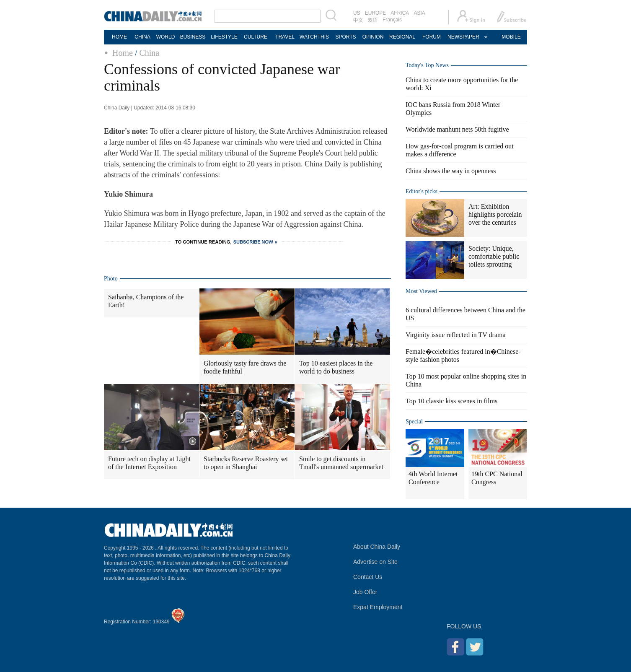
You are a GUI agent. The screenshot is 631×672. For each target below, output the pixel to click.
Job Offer (365, 592)
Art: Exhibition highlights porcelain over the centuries (495, 214)
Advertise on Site (375, 562)
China (149, 53)
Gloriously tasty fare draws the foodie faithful (245, 367)
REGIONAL (402, 37)
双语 (373, 20)
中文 (358, 20)
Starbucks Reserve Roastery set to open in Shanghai (246, 463)
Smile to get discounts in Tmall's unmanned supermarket (341, 463)
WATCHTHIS (314, 37)
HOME (119, 37)
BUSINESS (193, 37)
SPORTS (345, 37)
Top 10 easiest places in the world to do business (336, 367)
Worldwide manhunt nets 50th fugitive (457, 129)
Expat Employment (378, 607)
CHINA (142, 37)
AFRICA (400, 13)
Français (392, 20)
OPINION (373, 37)
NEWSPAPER (463, 37)
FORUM (432, 37)
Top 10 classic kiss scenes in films (451, 401)
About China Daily (377, 547)
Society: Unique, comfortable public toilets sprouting (494, 256)
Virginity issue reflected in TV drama (456, 335)
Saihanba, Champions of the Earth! (146, 301)
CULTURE (256, 37)
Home (123, 53)
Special (414, 422)
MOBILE (511, 37)
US (357, 13)
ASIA (419, 13)
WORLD (166, 37)
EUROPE (376, 13)
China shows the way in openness (451, 171)
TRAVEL (285, 37)
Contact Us (368, 577)
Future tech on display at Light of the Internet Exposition (149, 463)
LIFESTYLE (224, 37)
